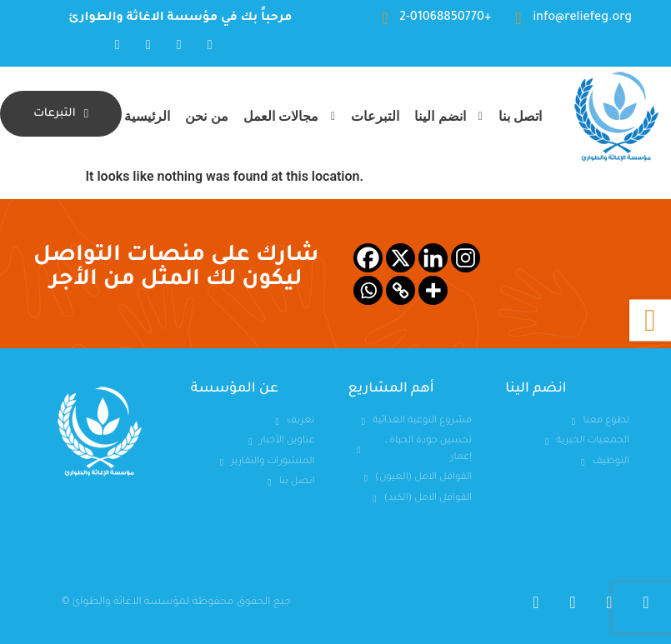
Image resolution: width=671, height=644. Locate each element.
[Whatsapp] (368, 290)
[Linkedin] (433, 258)
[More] (433, 290)
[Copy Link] (401, 290)
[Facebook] (368, 258)
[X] (401, 258)
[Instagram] (466, 258)
